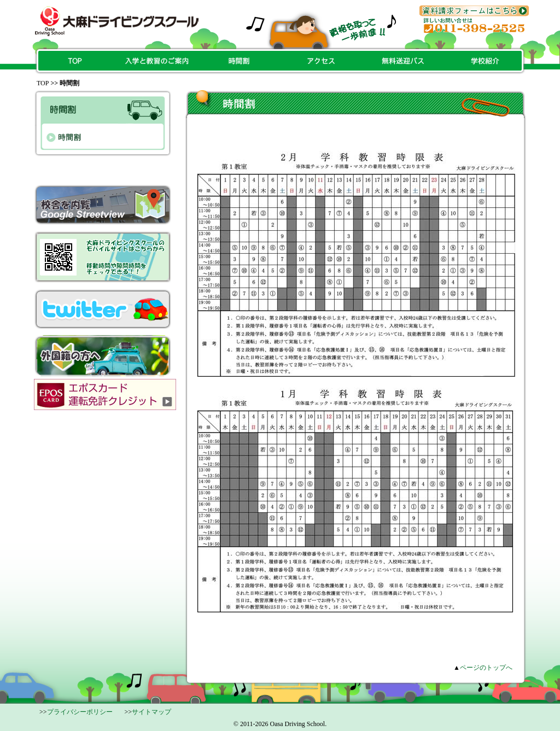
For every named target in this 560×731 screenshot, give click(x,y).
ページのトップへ (486, 668)
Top (43, 83)
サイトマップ (151, 712)
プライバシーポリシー (80, 712)
